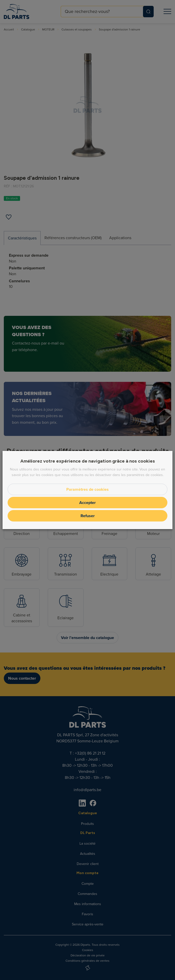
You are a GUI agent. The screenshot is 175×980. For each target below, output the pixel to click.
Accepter (87, 503)
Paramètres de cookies (87, 489)
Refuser (88, 516)
